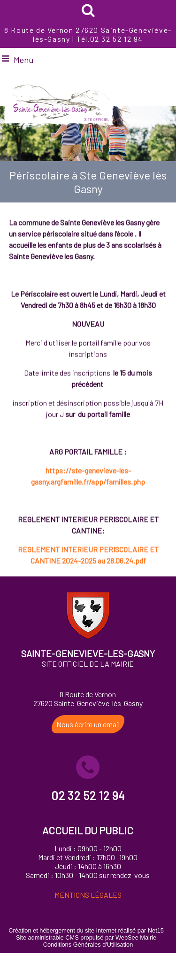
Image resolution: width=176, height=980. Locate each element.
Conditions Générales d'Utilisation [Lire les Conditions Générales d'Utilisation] (88, 945)
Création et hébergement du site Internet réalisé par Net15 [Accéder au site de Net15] (86, 930)
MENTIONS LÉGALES (88, 895)
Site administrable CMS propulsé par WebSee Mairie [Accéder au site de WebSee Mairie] (86, 937)
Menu (23, 60)
